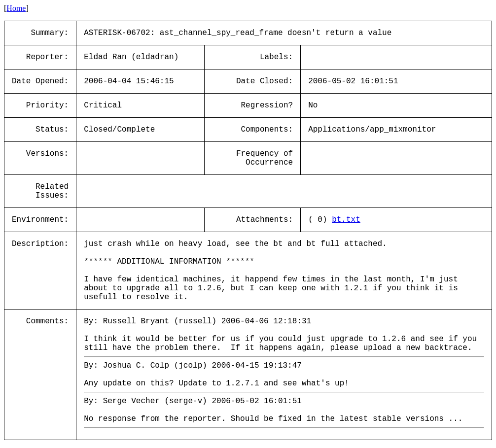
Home (16, 8)
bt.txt (346, 220)
